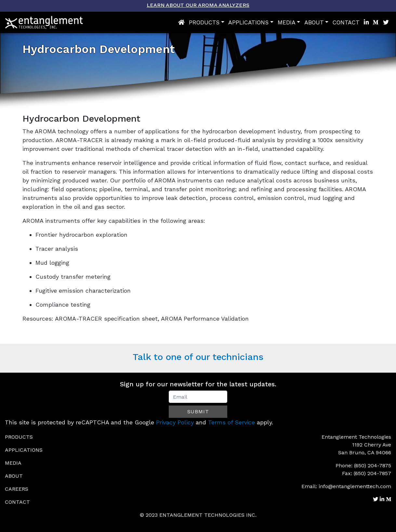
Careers (17, 489)
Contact (346, 22)
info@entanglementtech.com (355, 486)
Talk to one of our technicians (198, 357)
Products (204, 22)
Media (287, 22)
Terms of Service (231, 422)
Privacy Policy (175, 422)
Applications (248, 22)
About (314, 22)
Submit (198, 412)
